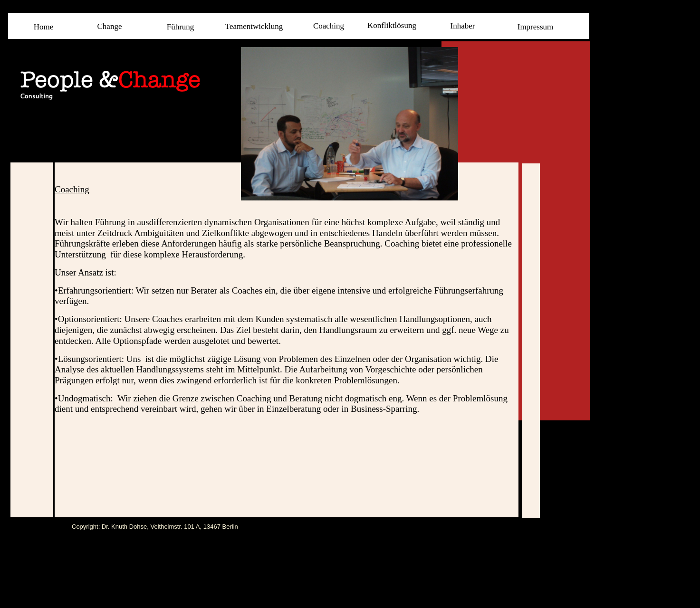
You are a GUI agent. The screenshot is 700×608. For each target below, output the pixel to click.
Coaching (329, 26)
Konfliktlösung (392, 25)
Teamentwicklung (254, 26)
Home (44, 27)
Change (110, 26)
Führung (181, 27)
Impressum (536, 27)
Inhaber (463, 26)
